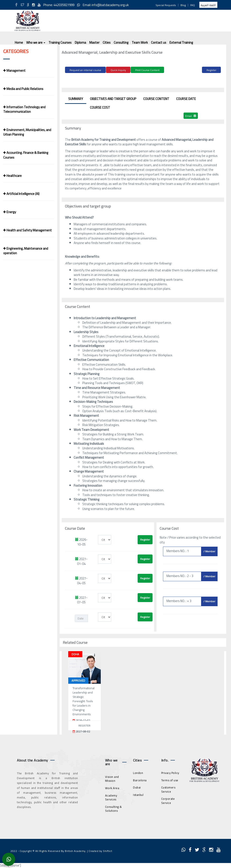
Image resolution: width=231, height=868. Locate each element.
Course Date (186, 98)
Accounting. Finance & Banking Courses (26, 155)
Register (211, 70)
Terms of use (170, 780)
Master (94, 42)
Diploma (80, 42)
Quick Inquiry (118, 70)
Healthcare (12, 176)
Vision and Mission (112, 778)
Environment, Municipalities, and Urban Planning (27, 132)
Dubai (137, 787)
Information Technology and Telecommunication (24, 109)
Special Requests (166, 5)
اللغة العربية (208, 5)
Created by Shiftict (100, 850)
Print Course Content (147, 70)
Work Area (112, 787)
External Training (181, 42)
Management (14, 71)
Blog (183, 5)
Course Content (156, 98)
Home (19, 42)
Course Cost (100, 107)
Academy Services (111, 797)
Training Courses (60, 42)
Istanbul (138, 794)
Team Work (140, 42)
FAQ (193, 5)
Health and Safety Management (28, 230)
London (138, 772)
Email (191, 115)
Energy (10, 212)
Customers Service (168, 789)
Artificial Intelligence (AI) (21, 194)
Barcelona (140, 780)
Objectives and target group (113, 98)
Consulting (121, 42)
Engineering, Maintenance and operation (26, 251)
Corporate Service (168, 800)
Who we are (36, 42)
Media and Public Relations (23, 89)
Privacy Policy (170, 772)
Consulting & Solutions (114, 808)
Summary (76, 98)
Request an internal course (85, 70)
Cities (107, 42)
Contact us (159, 42)
